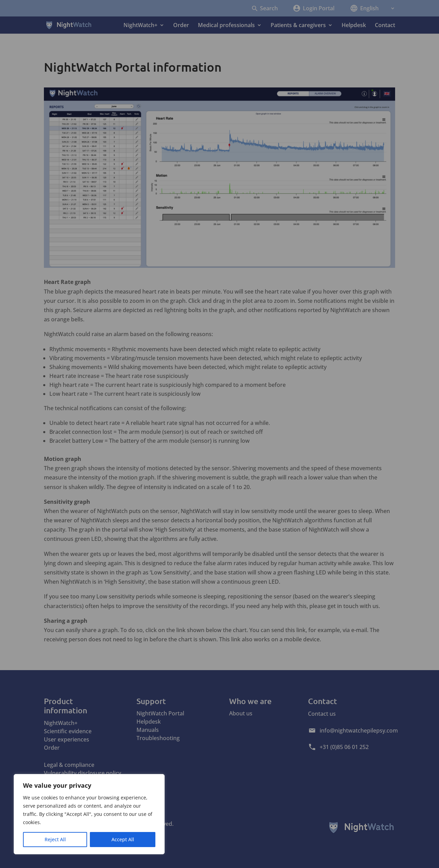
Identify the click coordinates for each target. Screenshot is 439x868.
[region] (89, 814)
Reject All (55, 839)
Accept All (123, 839)
